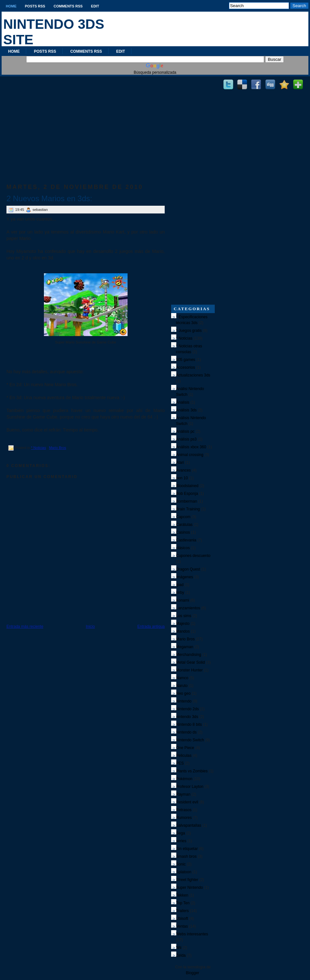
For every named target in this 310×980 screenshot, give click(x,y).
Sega (181, 833)
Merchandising (189, 655)
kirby (180, 593)
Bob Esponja (187, 494)
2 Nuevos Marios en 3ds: (49, 198)
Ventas (182, 926)
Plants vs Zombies (192, 771)
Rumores (184, 818)
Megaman (185, 647)
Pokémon (184, 779)
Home (11, 6)
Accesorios (186, 367)
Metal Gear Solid (190, 662)
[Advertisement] (86, 123)
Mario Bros (58, 448)
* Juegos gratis (189, 331)
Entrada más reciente (25, 626)
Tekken (182, 895)
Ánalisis (183, 402)
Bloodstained (187, 486)
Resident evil (187, 802)
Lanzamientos (188, 608)
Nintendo (184, 701)
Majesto (183, 624)
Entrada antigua (151, 626)
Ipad (180, 585)
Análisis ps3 (186, 439)
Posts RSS (35, 6)
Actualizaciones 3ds (193, 375)
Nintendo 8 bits (189, 724)
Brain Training (188, 509)
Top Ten (183, 903)
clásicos (183, 548)
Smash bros (186, 856)
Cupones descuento (193, 556)
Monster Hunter (189, 670)
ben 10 (182, 478)
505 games (186, 360)
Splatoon (184, 872)
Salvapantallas (189, 825)
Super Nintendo (189, 887)
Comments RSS (68, 6)
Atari (180, 463)
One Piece (185, 748)
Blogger (192, 973)
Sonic (181, 864)
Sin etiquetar (187, 849)
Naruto (182, 686)
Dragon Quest (188, 569)
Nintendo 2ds (187, 709)
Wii (179, 948)
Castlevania (186, 540)
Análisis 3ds (186, 410)
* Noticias (38, 448)
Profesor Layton (190, 787)
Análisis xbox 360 (191, 447)
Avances (183, 470)
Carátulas (184, 525)
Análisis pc (185, 431)
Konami (183, 600)
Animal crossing (190, 455)
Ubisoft (182, 919)
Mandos (183, 631)
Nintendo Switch (190, 740)
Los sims (184, 616)
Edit (95, 6)
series (181, 841)
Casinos (183, 532)
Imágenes (185, 577)
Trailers (182, 911)
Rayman (183, 794)
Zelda (181, 955)
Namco (182, 678)
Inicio (90, 626)
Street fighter (187, 880)
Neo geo (183, 693)
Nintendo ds (186, 732)
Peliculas (184, 756)
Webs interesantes (192, 934)
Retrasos (184, 810)
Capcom (183, 517)
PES (180, 763)
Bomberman (186, 501)
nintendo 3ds (187, 717)
